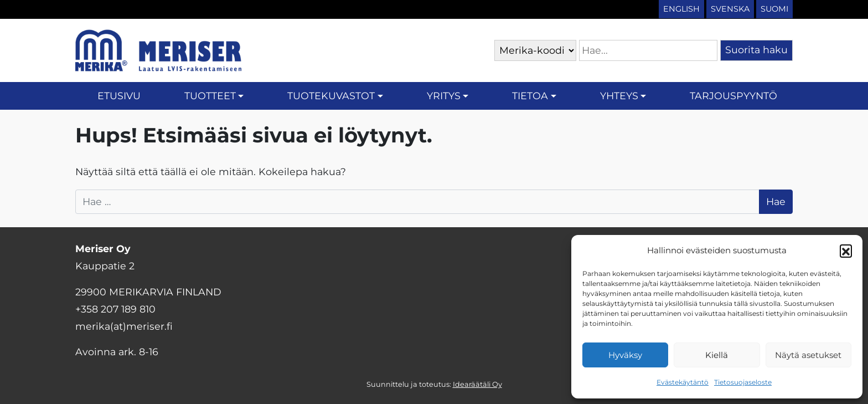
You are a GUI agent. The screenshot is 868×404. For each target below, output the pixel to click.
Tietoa (530, 96)
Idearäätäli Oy (477, 384)
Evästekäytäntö (683, 382)
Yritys (444, 96)
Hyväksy (625, 355)
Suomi (774, 9)
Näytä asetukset (808, 355)
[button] (846, 250)
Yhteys (619, 96)
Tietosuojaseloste (743, 382)
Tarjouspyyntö (733, 96)
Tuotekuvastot (331, 96)
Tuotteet (210, 96)
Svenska (730, 9)
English (681, 9)
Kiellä (717, 355)
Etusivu (119, 96)
